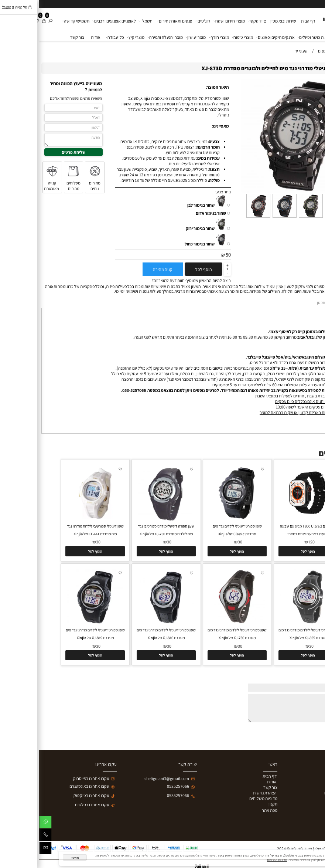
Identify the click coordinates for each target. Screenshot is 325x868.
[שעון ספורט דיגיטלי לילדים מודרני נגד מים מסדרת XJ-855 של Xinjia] (269, 623)
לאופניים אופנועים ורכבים (75, 21)
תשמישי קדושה (37, 21)
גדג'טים (164, 21)
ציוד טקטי (218, 21)
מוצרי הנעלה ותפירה (126, 37)
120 (272, 542)
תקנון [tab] (282, 303)
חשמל (107, 21)
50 (189, 255)
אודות (57, 37)
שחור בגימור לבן (162, 205)
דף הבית (269, 21)
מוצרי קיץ (97, 37)
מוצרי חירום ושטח (190, 21)
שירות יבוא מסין (244, 21)
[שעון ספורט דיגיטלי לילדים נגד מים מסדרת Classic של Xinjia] (198, 519)
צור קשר (38, 37)
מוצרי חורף (180, 37)
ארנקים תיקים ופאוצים (236, 37)
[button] (269, 551)
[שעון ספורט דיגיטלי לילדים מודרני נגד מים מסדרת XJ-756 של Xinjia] (198, 623)
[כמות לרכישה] (188, 269)
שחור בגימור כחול (160, 244)
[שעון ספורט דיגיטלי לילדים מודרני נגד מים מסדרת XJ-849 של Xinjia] (56, 623)
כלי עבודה (76, 37)
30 (201, 542)
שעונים (314, 37)
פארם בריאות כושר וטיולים (282, 37)
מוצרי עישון (157, 37)
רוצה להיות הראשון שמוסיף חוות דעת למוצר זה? (152, 280)
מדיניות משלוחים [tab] (306, 303)
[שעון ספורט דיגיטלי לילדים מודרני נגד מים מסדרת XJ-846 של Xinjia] (127, 623)
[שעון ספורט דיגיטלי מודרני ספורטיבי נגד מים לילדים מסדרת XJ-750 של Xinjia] (127, 519)
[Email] (6, 849)
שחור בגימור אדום (172, 213)
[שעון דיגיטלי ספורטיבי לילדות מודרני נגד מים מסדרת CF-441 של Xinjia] (56, 520)
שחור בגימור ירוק (161, 228)
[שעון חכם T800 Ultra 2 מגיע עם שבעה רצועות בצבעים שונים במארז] (269, 519)
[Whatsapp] (6, 823)
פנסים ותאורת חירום (136, 21)
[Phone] (6, 836)
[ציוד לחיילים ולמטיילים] (302, 17)
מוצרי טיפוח (204, 37)
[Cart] (5, 21)
